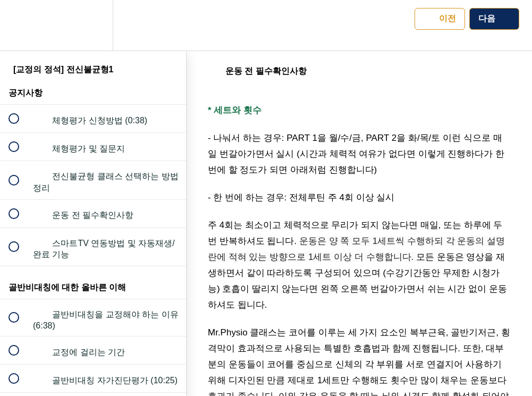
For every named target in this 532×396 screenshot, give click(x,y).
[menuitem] (93, 25)
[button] (20, 25)
